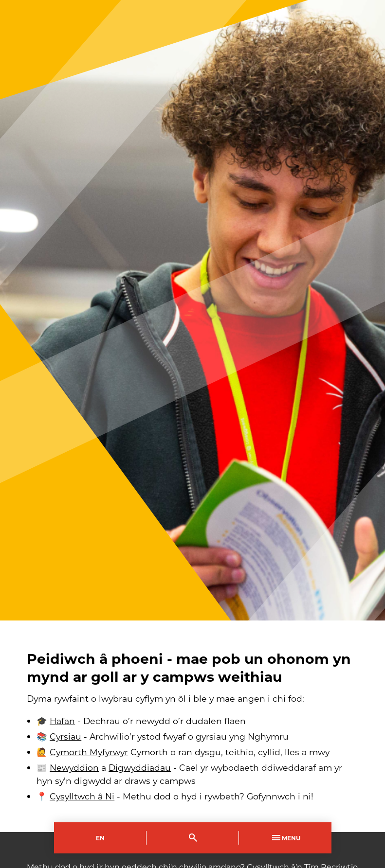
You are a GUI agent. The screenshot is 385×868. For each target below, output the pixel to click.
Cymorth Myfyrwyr (89, 752)
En (100, 838)
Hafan (62, 721)
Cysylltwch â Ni (82, 796)
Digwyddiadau (140, 768)
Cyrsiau (65, 736)
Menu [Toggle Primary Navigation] (285, 838)
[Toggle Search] (193, 838)
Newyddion (74, 768)
